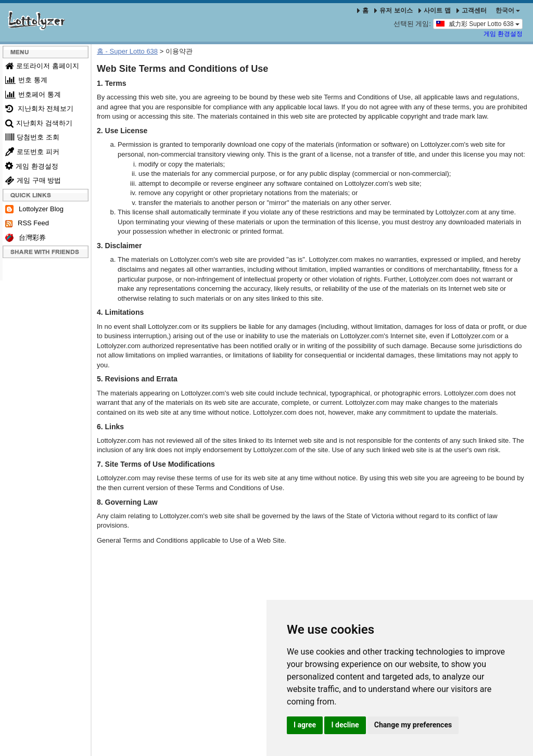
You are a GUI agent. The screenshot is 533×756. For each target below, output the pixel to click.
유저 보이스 (393, 10)
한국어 (508, 10)
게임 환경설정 (503, 34)
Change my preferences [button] (413, 725)
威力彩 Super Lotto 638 (478, 23)
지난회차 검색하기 (39, 123)
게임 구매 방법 (33, 180)
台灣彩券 (26, 238)
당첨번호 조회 (32, 137)
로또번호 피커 (32, 152)
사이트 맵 (435, 10)
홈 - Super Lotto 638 (127, 51)
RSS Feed (27, 223)
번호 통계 (26, 80)
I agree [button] (305, 725)
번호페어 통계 (33, 94)
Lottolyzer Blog (34, 209)
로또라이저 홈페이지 (42, 66)
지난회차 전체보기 (39, 108)
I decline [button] (345, 725)
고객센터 (472, 10)
